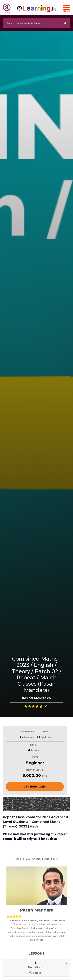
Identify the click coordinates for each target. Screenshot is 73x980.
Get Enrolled (35, 787)
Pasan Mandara (36, 910)
